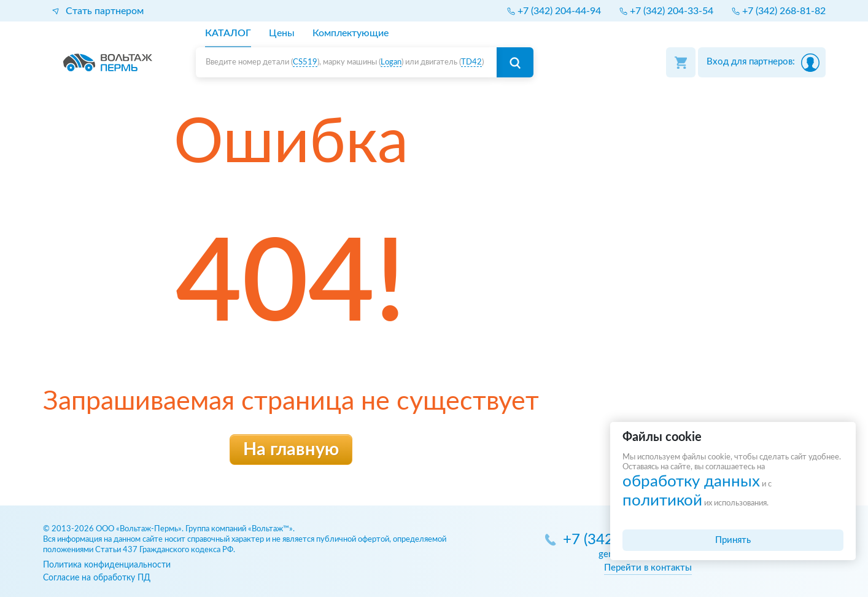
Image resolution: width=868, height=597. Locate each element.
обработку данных (691, 482)
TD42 (471, 62)
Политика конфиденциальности (107, 565)
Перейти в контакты (648, 568)
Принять (733, 540)
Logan (391, 62)
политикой (662, 501)
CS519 (305, 62)
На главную (291, 450)
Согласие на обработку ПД (97, 578)
